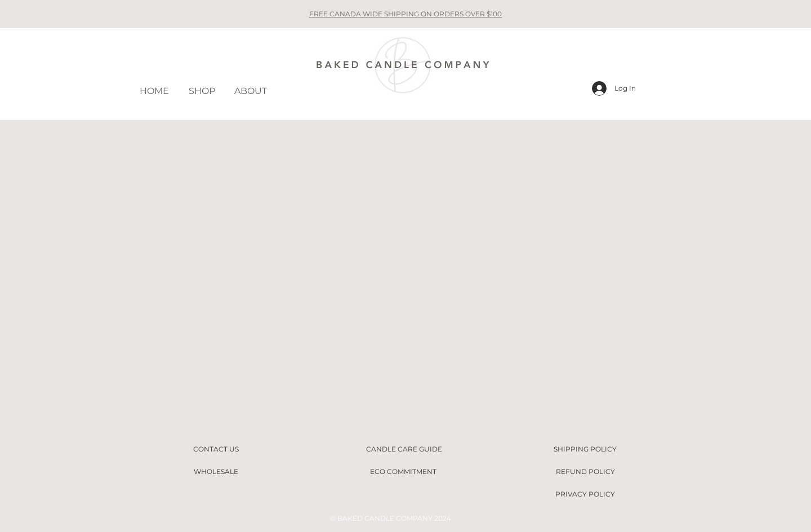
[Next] (740, 14)
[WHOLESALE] (216, 472)
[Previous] (71, 14)
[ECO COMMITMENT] (403, 472)
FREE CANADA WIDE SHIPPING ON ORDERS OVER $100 (405, 14)
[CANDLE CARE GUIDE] (404, 449)
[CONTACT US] (216, 449)
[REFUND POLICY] (585, 472)
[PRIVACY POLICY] (585, 494)
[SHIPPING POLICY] (585, 449)
